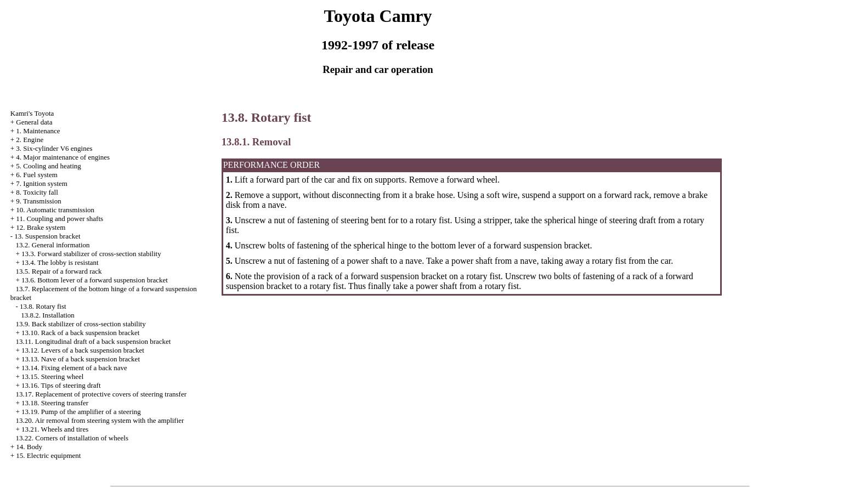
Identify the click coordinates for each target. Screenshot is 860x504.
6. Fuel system (36, 175)
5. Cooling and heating (48, 166)
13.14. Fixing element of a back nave (74, 368)
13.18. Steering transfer (55, 403)
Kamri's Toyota (32, 113)
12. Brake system (41, 227)
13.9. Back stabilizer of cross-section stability (81, 324)
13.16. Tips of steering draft (61, 385)
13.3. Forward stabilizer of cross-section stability (91, 254)
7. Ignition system (42, 183)
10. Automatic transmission (55, 210)
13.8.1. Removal (256, 142)
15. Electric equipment (48, 455)
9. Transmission (38, 201)
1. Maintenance (38, 131)
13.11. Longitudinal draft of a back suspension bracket (94, 341)
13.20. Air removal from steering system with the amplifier (100, 420)
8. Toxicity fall (37, 192)
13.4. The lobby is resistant (60, 262)
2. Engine (30, 140)
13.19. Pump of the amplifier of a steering (81, 412)
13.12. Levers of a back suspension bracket (83, 350)
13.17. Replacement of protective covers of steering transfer (101, 394)
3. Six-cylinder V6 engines (54, 148)
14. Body (29, 447)
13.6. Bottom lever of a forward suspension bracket (95, 280)
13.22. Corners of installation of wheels (72, 438)
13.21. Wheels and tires (55, 429)
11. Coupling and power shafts (60, 219)
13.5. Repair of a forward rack (59, 271)
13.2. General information (53, 245)
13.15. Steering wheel (52, 376)
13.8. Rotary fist (43, 306)
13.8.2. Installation (48, 315)
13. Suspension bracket (47, 236)
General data (34, 122)
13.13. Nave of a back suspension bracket (81, 359)
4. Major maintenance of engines (63, 157)
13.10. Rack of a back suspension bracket (80, 333)
